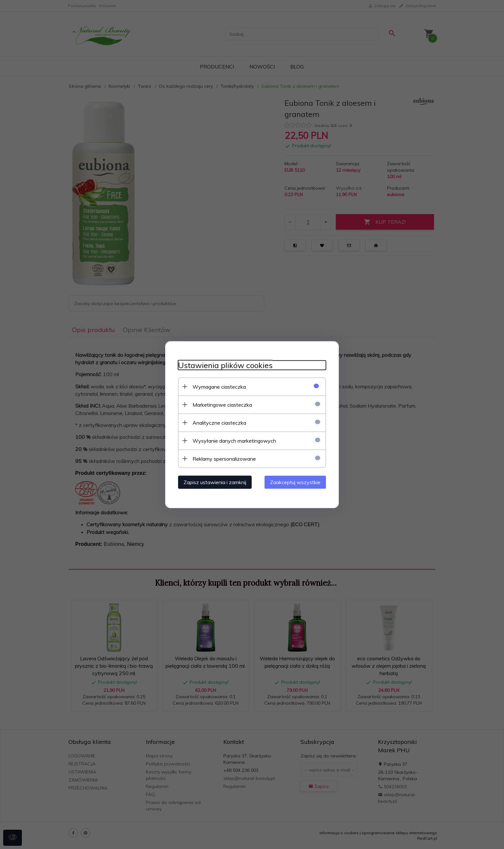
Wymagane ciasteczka (219, 386)
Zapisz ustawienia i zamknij (215, 482)
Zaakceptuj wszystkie (295, 482)
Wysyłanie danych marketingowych (234, 440)
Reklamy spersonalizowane (224, 458)
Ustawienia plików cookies (225, 365)
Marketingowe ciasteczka (222, 404)
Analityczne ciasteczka (219, 422)
